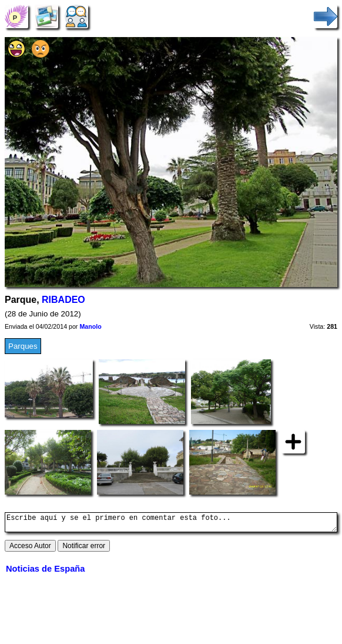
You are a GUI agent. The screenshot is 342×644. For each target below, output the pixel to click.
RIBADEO (63, 300)
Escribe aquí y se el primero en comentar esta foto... (171, 524)
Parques (23, 346)
